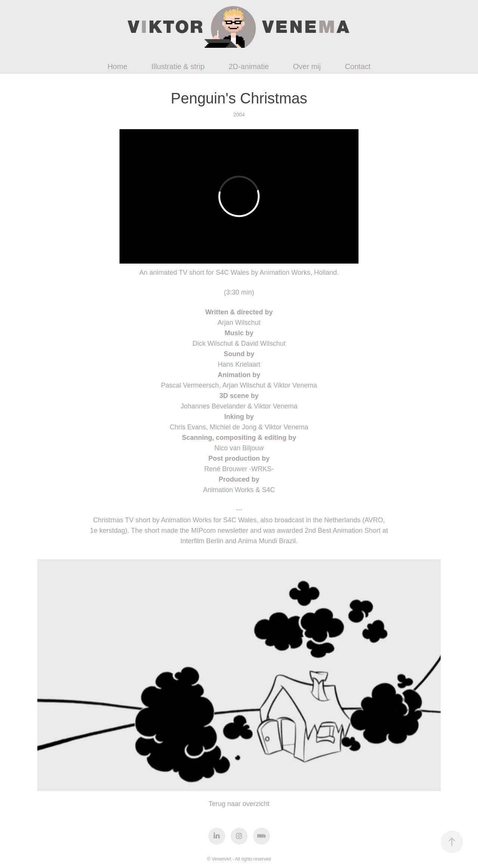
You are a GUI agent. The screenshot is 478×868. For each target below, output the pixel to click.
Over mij (307, 66)
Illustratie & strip (178, 66)
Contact (358, 66)
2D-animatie (249, 66)
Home (117, 66)
